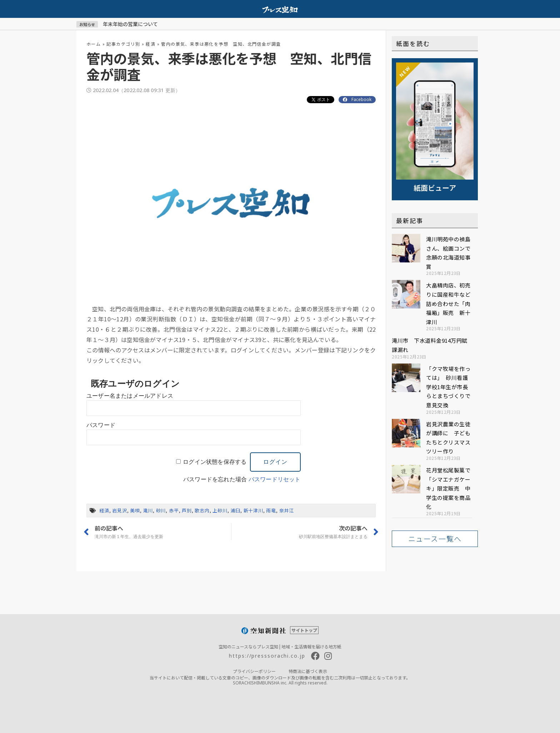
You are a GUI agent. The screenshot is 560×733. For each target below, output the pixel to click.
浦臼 (235, 510)
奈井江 (287, 510)
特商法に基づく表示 (308, 671)
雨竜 (271, 510)
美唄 (135, 510)
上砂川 (220, 510)
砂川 (161, 510)
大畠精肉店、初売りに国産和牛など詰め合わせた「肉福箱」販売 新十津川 (448, 303)
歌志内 (202, 510)
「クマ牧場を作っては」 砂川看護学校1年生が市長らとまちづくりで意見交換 (448, 387)
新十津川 (253, 510)
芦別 (187, 510)
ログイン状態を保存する (215, 462)
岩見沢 (119, 510)
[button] (435, 539)
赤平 (174, 510)
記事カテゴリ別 (123, 44)
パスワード (101, 425)
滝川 (148, 510)
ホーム (94, 44)
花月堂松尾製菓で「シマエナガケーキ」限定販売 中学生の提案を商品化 (448, 488)
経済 (151, 44)
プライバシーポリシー (254, 671)
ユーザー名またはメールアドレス (130, 396)
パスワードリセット (275, 479)
